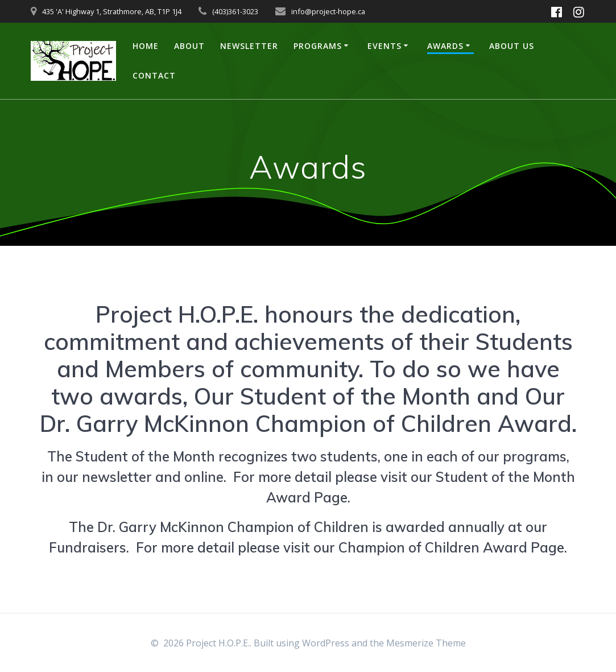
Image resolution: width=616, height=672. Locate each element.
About (189, 46)
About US (512, 46)
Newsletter (249, 46)
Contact (154, 75)
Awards (445, 46)
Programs (318, 46)
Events (385, 46)
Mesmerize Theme (426, 643)
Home (146, 46)
